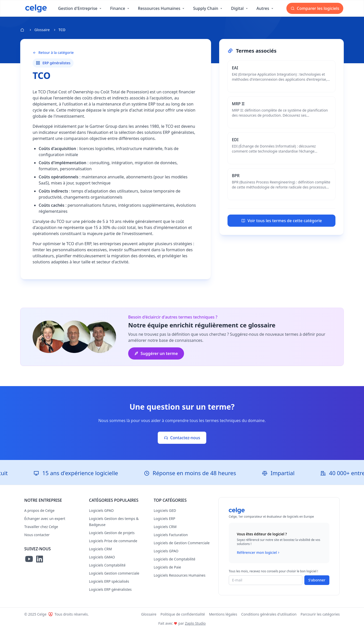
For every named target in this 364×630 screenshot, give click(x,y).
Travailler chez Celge (41, 527)
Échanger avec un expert (45, 519)
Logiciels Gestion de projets (112, 533)
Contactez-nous (182, 438)
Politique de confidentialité (183, 614)
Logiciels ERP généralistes (110, 589)
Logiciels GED (165, 510)
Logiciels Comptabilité (107, 565)
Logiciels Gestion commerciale (114, 573)
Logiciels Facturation (171, 535)
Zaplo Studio (195, 623)
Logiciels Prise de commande (113, 541)
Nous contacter (37, 535)
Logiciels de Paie (167, 567)
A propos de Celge (39, 510)
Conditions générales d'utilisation (269, 614)
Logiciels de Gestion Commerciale (182, 543)
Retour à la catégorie (53, 53)
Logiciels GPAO (101, 510)
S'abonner (317, 580)
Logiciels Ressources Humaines (180, 575)
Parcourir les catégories (320, 614)
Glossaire (42, 30)
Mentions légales (223, 614)
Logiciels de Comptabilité (175, 559)
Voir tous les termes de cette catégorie (281, 221)
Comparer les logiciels (315, 8)
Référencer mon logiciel (259, 553)
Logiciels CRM (100, 549)
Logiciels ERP (164, 519)
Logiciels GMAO (102, 557)
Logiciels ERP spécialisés (109, 581)
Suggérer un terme (156, 353)
